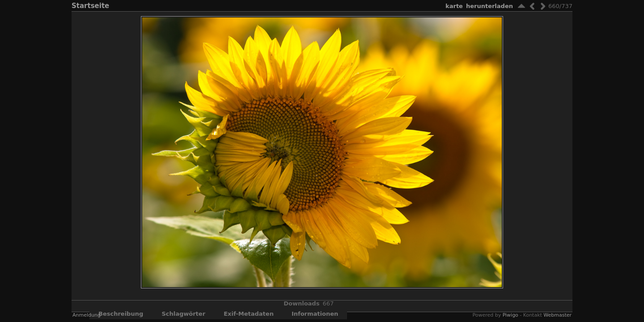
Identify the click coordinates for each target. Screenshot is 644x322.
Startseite (90, 6)
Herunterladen (489, 6)
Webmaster (557, 315)
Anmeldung (87, 315)
